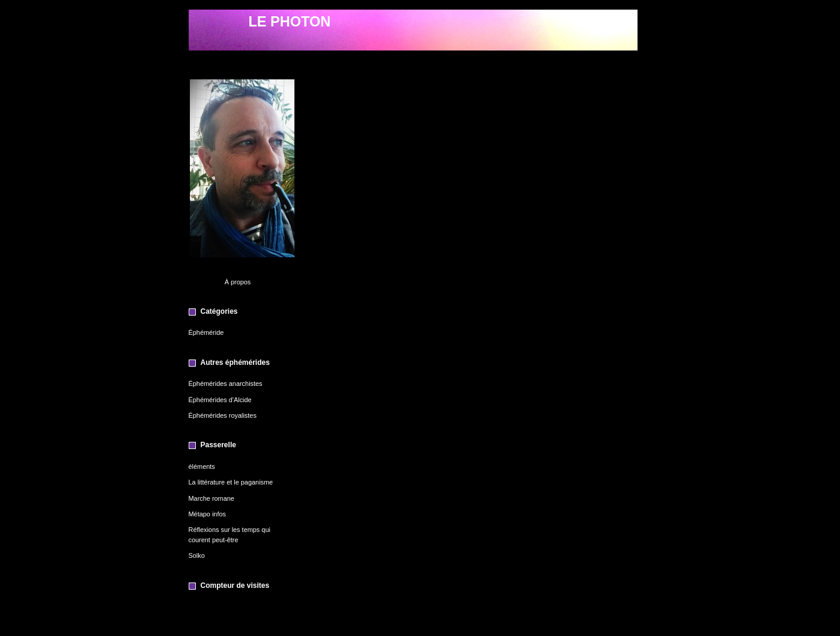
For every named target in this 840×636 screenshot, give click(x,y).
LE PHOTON (290, 22)
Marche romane (212, 498)
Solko (197, 555)
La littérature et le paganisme (231, 482)
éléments (202, 466)
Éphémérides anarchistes (226, 384)
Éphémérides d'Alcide (220, 400)
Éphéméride (206, 332)
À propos (238, 282)
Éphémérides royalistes (223, 415)
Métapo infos (207, 514)
